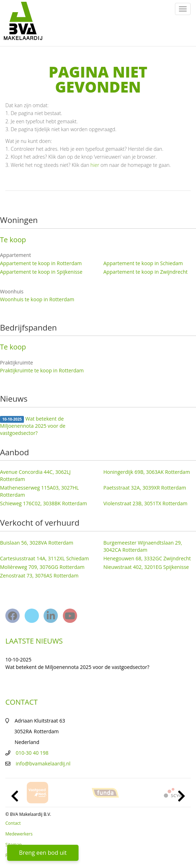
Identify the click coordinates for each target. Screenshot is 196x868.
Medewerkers (19, 834)
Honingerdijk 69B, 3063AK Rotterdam (147, 472)
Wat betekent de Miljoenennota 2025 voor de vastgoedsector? (33, 426)
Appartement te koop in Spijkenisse (41, 272)
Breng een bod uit (43, 853)
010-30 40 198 (32, 753)
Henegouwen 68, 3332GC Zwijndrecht (147, 558)
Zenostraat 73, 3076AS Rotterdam (39, 576)
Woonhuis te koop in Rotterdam (37, 299)
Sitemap (14, 845)
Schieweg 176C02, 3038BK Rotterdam (44, 503)
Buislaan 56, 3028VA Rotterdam (37, 543)
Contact (13, 823)
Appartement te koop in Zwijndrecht (146, 272)
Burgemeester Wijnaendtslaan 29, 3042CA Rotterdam (143, 546)
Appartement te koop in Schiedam (143, 263)
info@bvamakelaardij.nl (43, 763)
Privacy (12, 855)
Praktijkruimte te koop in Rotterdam (42, 370)
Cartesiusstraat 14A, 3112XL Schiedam (44, 558)
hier (95, 165)
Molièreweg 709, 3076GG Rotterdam (42, 567)
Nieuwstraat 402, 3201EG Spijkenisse (146, 567)
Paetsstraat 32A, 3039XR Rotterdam (145, 488)
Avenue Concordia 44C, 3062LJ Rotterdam (35, 475)
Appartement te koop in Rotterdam (41, 263)
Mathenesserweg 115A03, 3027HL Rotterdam (39, 491)
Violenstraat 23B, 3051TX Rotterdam (146, 503)
